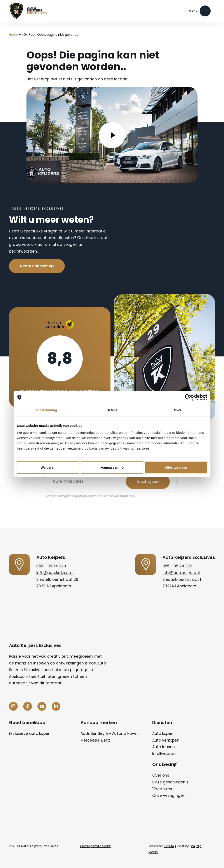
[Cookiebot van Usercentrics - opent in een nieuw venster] (188, 397)
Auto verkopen (166, 740)
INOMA (169, 846)
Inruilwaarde (164, 754)
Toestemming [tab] (46, 410)
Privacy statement (95, 846)
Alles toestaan (176, 467)
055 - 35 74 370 (51, 566)
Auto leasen (164, 747)
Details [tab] (112, 410)
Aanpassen (112, 467)
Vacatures (162, 789)
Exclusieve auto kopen (30, 733)
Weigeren (48, 467)
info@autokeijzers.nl (55, 573)
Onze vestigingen (169, 795)
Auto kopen (163, 733)
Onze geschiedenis (170, 782)
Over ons (161, 775)
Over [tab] (178, 410)
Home (14, 35)
